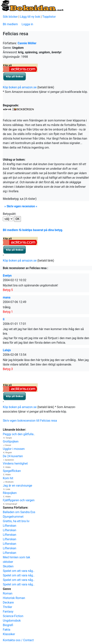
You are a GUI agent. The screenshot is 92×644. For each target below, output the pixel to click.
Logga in (27, 24)
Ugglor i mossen (14, 449)
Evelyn (7, 276)
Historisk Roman (14, 598)
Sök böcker (10, 17)
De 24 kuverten (13, 456)
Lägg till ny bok (30, 17)
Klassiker (9, 634)
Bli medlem (10, 24)
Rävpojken (10, 493)
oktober (8, 562)
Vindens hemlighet (15, 464)
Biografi (8, 625)
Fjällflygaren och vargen (19, 500)
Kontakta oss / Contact (18, 640)
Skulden (8, 566)
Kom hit (8, 478)
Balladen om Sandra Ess (19, 512)
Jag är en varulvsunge (17, 486)
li (4, 319)
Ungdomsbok (12, 621)
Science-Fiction (13, 616)
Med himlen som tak (16, 557)
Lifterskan (10, 526)
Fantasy (8, 612)
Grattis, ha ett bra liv (16, 521)
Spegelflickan (12, 471)
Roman (8, 593)
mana (7, 297)
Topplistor (49, 17)
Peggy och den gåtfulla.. (19, 434)
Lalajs (7, 350)
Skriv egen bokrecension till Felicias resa (30, 421)
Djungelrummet (13, 517)
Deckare (8, 602)
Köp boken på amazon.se (20, 87)
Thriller (7, 607)
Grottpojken (11, 441)
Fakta (7, 630)
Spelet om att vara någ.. (19, 571)
